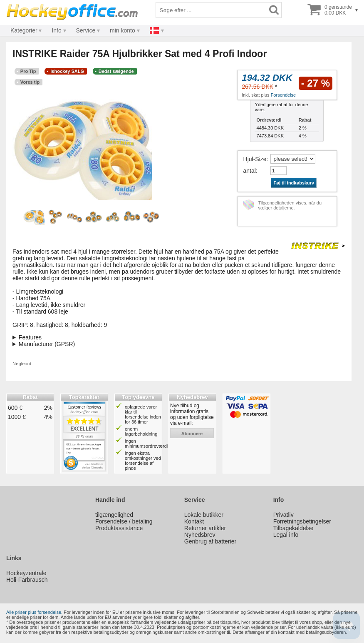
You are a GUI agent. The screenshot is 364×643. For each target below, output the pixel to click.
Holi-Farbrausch (27, 580)
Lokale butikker (204, 515)
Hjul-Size (255, 159)
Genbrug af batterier (210, 541)
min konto (123, 30)
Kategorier (24, 30)
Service (86, 30)
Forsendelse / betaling (124, 521)
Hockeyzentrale (26, 573)
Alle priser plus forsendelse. (34, 612)
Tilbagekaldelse (293, 528)
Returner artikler (205, 528)
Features (30, 337)
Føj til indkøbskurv (294, 183)
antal (250, 171)
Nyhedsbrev (200, 535)
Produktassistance (119, 528)
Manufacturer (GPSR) (47, 344)
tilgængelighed (114, 515)
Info (56, 30)
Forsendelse (284, 95)
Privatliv (284, 515)
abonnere (192, 434)
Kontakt (194, 521)
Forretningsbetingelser (302, 521)
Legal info (286, 535)
